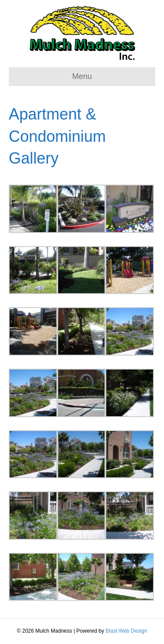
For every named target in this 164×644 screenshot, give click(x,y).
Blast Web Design (126, 631)
